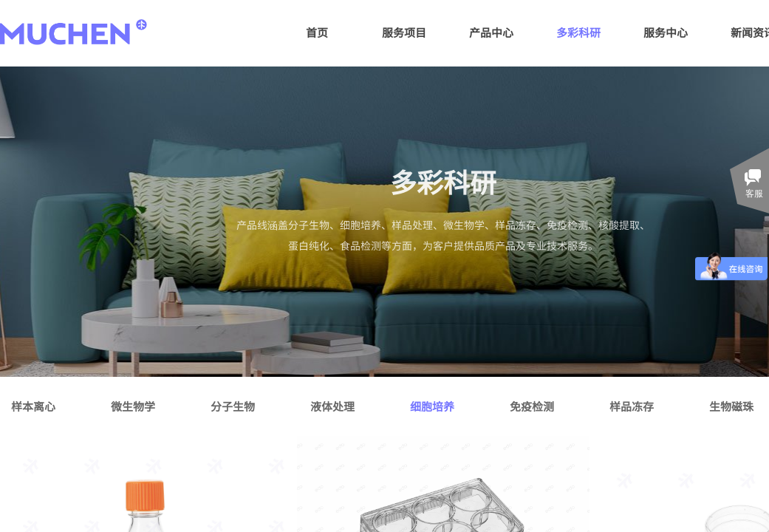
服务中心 (666, 32)
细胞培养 (432, 406)
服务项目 (404, 32)
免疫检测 (532, 406)
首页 (317, 32)
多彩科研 (578, 32)
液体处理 (332, 406)
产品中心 (491, 32)
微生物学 (133, 406)
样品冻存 (632, 406)
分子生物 (233, 406)
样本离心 (33, 406)
